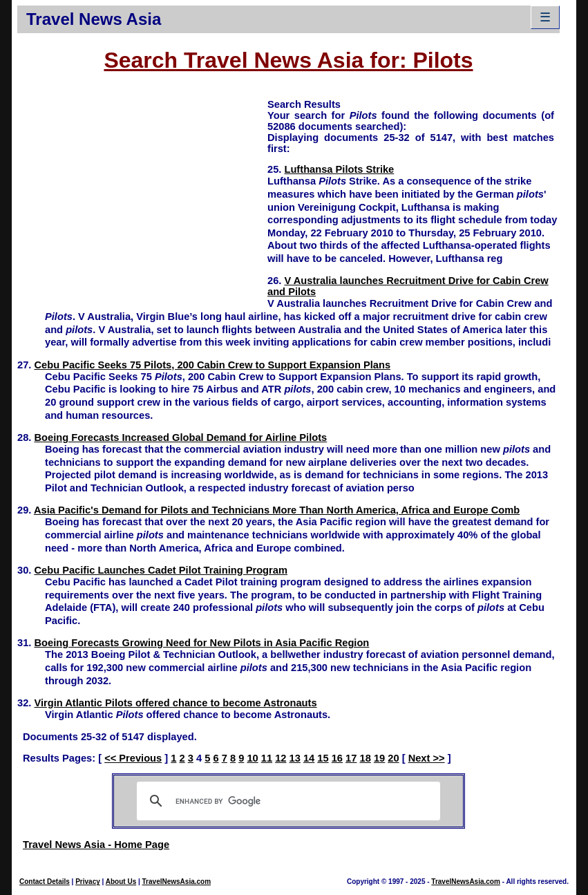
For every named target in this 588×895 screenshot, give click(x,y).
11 (267, 758)
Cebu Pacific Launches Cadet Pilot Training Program (161, 570)
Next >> (427, 758)
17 (351, 758)
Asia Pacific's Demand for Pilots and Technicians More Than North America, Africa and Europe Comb (277, 510)
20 (393, 758)
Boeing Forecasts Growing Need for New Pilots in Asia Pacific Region (201, 643)
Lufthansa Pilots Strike (339, 169)
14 (309, 758)
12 (281, 758)
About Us (121, 882)
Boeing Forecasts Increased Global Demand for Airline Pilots (180, 437)
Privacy (88, 882)
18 (366, 758)
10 (252, 758)
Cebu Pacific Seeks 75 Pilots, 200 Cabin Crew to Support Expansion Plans (212, 365)
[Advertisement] (142, 194)
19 (379, 758)
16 (337, 758)
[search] (286, 801)
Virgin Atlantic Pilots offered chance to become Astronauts (175, 703)
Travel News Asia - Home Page (96, 845)
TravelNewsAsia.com (177, 882)
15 (323, 758)
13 (295, 758)
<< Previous (133, 758)
